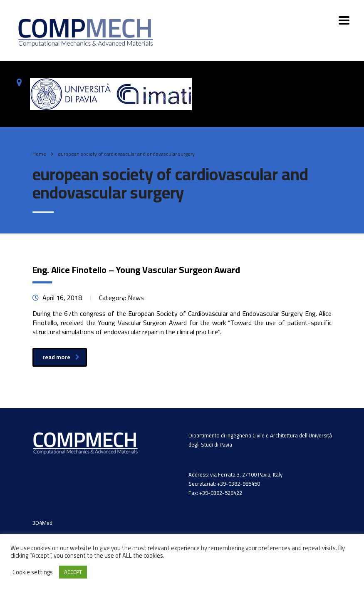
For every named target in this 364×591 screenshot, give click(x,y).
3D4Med (42, 523)
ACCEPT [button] (73, 572)
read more (61, 357)
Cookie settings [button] (33, 572)
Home (39, 154)
